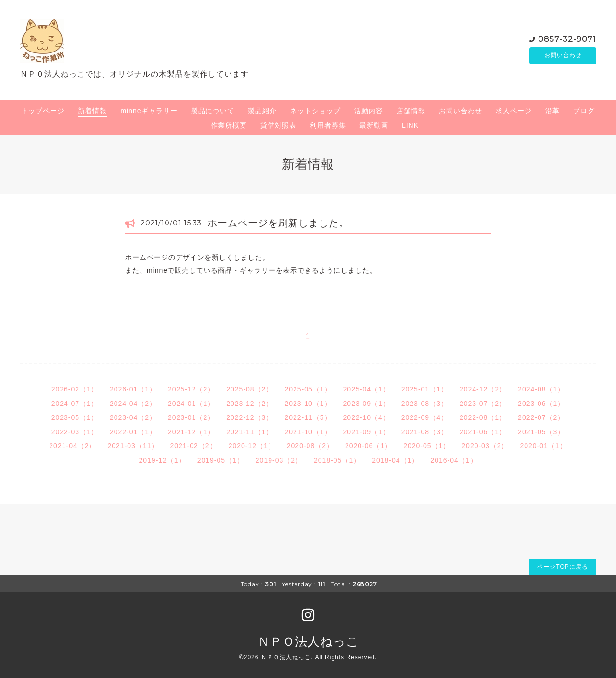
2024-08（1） (541, 389)
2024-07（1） (75, 404)
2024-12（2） (483, 389)
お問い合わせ (563, 55)
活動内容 (369, 111)
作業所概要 (229, 125)
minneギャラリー (149, 111)
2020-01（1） (543, 446)
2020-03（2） (485, 446)
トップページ (43, 111)
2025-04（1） (366, 389)
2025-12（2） (191, 389)
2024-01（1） (191, 404)
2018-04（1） (395, 460)
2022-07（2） (541, 417)
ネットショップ (315, 111)
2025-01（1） (425, 389)
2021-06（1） (483, 432)
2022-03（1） (75, 432)
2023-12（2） (250, 404)
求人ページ (514, 111)
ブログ (584, 111)
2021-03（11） (133, 446)
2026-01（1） (133, 389)
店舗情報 (411, 111)
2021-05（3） (541, 432)
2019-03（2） (279, 460)
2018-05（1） (337, 460)
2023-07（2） (483, 404)
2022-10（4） (366, 417)
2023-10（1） (308, 404)
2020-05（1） (427, 446)
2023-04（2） (133, 417)
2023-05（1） (75, 417)
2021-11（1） (250, 432)
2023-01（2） (191, 417)
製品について (213, 111)
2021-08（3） (425, 432)
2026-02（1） (75, 389)
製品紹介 (262, 111)
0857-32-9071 (567, 38)
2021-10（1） (308, 432)
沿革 (552, 111)
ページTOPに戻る (562, 567)
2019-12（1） (162, 460)
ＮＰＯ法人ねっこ (308, 641)
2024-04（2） (133, 404)
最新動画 (374, 125)
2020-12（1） (252, 446)
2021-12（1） (191, 432)
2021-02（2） (193, 446)
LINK (410, 125)
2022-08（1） (483, 417)
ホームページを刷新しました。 (278, 223)
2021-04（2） (72, 446)
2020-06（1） (368, 446)
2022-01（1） (133, 432)
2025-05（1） (308, 389)
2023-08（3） (425, 404)
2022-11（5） (308, 417)
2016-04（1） (454, 460)
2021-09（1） (366, 432)
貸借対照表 (278, 125)
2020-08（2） (310, 446)
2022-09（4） (425, 417)
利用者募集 (328, 125)
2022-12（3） (250, 417)
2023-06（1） (541, 404)
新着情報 (92, 111)
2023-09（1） (366, 404)
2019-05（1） (221, 460)
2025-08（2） (250, 389)
